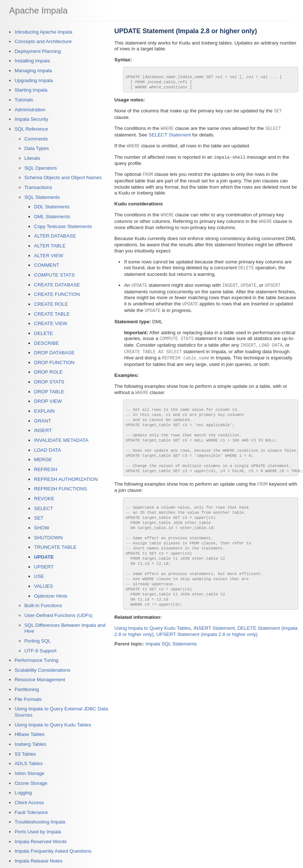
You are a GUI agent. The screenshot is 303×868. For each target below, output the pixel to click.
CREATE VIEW (51, 323)
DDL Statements (52, 207)
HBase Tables (30, 734)
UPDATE (44, 557)
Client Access (29, 803)
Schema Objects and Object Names (63, 178)
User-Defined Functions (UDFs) (59, 615)
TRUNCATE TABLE (55, 547)
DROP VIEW (48, 401)
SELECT (43, 508)
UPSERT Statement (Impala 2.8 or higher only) (207, 671)
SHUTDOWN (48, 538)
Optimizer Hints (51, 596)
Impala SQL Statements (171, 681)
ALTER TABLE (50, 246)
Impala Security (31, 119)
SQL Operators (41, 168)
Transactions (38, 187)
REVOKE (44, 499)
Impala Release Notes (39, 861)
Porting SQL (38, 641)
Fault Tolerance (31, 812)
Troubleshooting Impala (40, 822)
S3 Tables (25, 754)
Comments (36, 139)
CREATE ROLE (51, 304)
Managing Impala (33, 71)
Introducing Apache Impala (43, 32)
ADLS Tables (29, 763)
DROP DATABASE (54, 353)
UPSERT (44, 567)
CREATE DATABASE (57, 285)
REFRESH (46, 469)
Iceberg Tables (30, 744)
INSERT (43, 430)
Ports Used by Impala (38, 832)
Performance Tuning (37, 660)
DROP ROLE (48, 372)
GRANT (43, 421)
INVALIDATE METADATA (61, 440)
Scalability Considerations (43, 670)
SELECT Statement (170, 138)
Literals (32, 158)
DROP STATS (49, 382)
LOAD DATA (47, 450)
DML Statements (52, 217)
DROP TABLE (49, 392)
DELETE (43, 333)
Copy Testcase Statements (63, 226)
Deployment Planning (38, 51)
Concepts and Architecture (43, 41)
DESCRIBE (46, 343)
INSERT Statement (214, 665)
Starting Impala (31, 90)
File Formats (28, 699)
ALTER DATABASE (55, 236)
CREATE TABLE (52, 314)
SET (39, 518)
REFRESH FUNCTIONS (60, 489)
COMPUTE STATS (54, 275)
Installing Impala (32, 61)
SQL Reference (31, 129)
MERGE (43, 460)
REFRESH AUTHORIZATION (66, 479)
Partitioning (27, 689)
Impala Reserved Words (41, 842)
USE (39, 576)
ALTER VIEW (49, 256)
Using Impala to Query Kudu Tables (53, 725)
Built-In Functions (43, 605)
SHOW (41, 528)
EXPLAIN (44, 411)
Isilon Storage (30, 773)
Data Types (37, 148)
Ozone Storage (31, 783)
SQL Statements (42, 197)
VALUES (43, 586)
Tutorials (24, 100)
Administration (30, 110)
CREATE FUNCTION (57, 294)
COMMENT (47, 265)
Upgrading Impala (34, 80)
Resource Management (40, 680)
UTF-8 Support (41, 651)
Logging (23, 793)
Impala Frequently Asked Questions (53, 851)
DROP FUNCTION (54, 362)
